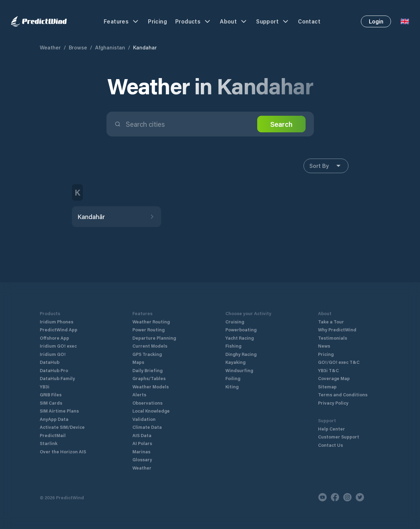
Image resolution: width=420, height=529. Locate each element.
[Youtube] (323, 497)
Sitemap (327, 386)
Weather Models (151, 386)
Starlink (49, 443)
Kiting (232, 386)
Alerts (139, 394)
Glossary (142, 459)
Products (193, 21)
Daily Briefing (147, 370)
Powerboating (241, 329)
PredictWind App (59, 329)
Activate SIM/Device (62, 427)
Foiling (233, 378)
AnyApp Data (54, 419)
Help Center (332, 429)
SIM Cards (51, 403)
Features (122, 21)
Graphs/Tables (149, 378)
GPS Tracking (147, 354)
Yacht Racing (240, 338)
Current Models (150, 346)
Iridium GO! (53, 354)
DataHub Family (57, 378)
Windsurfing (239, 370)
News (324, 346)
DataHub (50, 362)
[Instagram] (347, 497)
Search (281, 124)
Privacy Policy (333, 403)
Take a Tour (331, 322)
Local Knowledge (151, 411)
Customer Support (339, 437)
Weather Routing (151, 322)
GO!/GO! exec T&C (339, 362)
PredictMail (53, 435)
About (234, 21)
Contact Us (330, 445)
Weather (50, 47)
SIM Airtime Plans (59, 411)
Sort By (326, 166)
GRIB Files (51, 394)
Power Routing (148, 329)
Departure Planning (154, 338)
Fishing (233, 346)
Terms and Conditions (343, 394)
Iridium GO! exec (58, 346)
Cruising (235, 322)
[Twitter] (360, 497)
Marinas (141, 451)
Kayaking (235, 362)
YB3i (45, 386)
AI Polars (142, 443)
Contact (309, 21)
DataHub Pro (54, 370)
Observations (147, 403)
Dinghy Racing (241, 354)
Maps (138, 362)
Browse (78, 47)
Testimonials (333, 338)
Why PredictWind (337, 329)
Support (273, 21)
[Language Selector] (405, 21)
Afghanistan (110, 47)
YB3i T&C (328, 370)
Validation (144, 419)
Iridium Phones (57, 322)
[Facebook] (335, 497)
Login (376, 21)
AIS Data (142, 435)
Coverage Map (334, 378)
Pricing (157, 21)
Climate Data (147, 427)
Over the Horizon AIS (63, 451)
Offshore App (54, 338)
